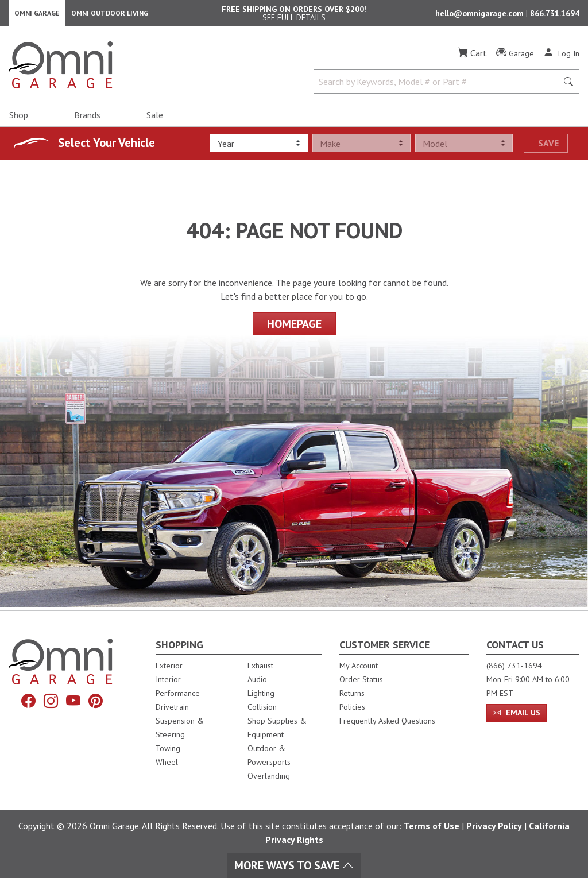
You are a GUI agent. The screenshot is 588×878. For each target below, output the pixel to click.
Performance (178, 693)
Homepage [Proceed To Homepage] (294, 327)
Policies (352, 707)
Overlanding (269, 776)
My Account (359, 666)
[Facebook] (28, 701)
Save (548, 146)
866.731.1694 (555, 15)
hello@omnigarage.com (481, 15)
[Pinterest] (96, 701)
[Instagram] (51, 701)
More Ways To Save (294, 865)
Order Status (361, 679)
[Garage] (515, 57)
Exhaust (260, 666)
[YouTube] (73, 701)
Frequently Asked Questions (387, 721)
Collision (262, 707)
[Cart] (472, 56)
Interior (168, 679)
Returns (352, 693)
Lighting (261, 693)
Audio (257, 679)
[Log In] (561, 56)
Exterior (169, 666)
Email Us (517, 713)
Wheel (167, 762)
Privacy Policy (494, 826)
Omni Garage (37, 15)
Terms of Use (432, 826)
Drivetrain (172, 707)
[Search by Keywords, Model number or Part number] (439, 85)
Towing (168, 748)
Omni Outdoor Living (110, 15)
